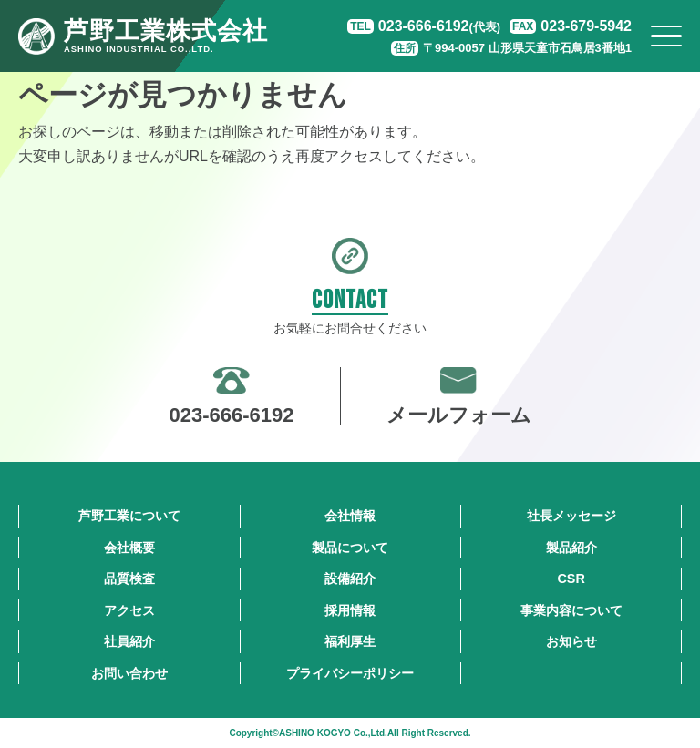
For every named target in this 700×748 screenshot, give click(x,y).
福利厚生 (350, 641)
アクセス (129, 610)
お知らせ (571, 641)
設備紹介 (350, 579)
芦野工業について (129, 516)
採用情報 (350, 610)
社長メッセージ (571, 516)
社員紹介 (129, 641)
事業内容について (571, 610)
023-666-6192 (439, 26)
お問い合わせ (129, 673)
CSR (571, 579)
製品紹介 (571, 548)
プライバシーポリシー (350, 673)
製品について (350, 548)
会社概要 (129, 548)
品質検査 (129, 579)
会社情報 (350, 516)
